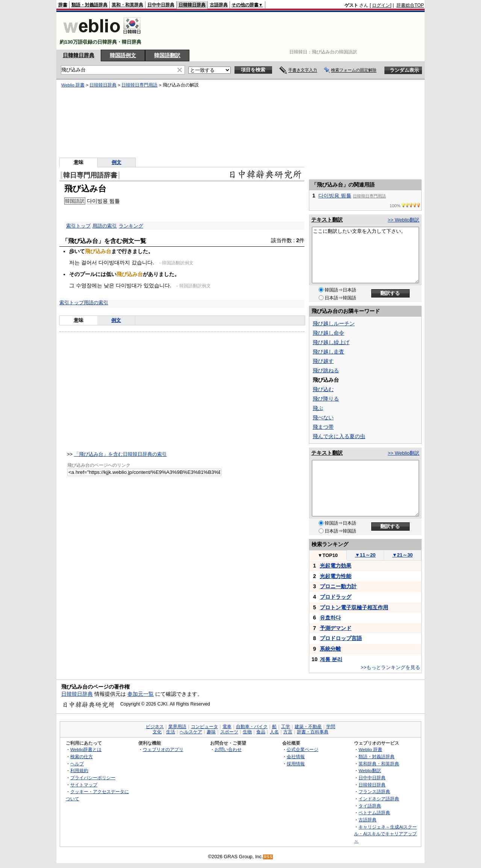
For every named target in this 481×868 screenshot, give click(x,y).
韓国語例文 (123, 55)
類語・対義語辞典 (89, 5)
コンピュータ (204, 727)
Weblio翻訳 (370, 770)
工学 (286, 727)
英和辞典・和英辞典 (379, 764)
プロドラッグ (336, 597)
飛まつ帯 (323, 427)
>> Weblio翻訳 (404, 220)
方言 (288, 732)
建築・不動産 (308, 727)
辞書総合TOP (410, 5)
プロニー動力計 (338, 586)
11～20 (365, 555)
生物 (247, 732)
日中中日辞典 (161, 5)
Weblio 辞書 (73, 85)
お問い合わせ (228, 749)
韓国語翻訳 (167, 55)
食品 (261, 732)
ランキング (131, 226)
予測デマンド (336, 628)
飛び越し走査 (328, 352)
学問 (331, 727)
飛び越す (323, 361)
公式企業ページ (303, 749)
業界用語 (177, 727)
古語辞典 (219, 5)
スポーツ (229, 732)
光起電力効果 (336, 566)
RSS (268, 857)
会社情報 (296, 756)
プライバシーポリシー (93, 778)
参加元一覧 (141, 694)
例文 (116, 162)
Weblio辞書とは (86, 749)
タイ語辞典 (370, 806)
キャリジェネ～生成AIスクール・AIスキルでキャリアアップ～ (385, 834)
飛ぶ (318, 408)
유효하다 (330, 618)
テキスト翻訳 (327, 220)
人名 (274, 732)
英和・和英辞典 (127, 5)
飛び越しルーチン (334, 323)
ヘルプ (77, 764)
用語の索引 (105, 226)
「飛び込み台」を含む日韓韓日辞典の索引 (120, 454)
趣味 (211, 732)
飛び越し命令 (328, 333)
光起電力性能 (336, 576)
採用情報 (296, 764)
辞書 (63, 5)
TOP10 (328, 555)
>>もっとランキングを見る (390, 667)
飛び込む (323, 389)
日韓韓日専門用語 (139, 85)
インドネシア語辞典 (379, 799)
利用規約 (79, 770)
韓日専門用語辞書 (90, 175)
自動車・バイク (252, 727)
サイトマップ (84, 785)
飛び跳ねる (326, 370)
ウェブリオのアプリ (163, 749)
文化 (157, 732)
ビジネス (155, 727)
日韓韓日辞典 (192, 5)
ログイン (381, 5)
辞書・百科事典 (313, 732)
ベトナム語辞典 (374, 813)
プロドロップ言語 (341, 638)
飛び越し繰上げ (331, 342)
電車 (227, 727)
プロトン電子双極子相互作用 (354, 607)
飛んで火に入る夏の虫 (339, 436)
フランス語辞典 (374, 791)
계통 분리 (331, 659)
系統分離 (330, 649)
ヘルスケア (191, 732)
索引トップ (78, 226)
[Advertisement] (287, 31)
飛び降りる (326, 399)
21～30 (403, 555)
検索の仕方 (82, 756)
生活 (171, 732)
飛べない (323, 417)
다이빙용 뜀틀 (103, 201)
